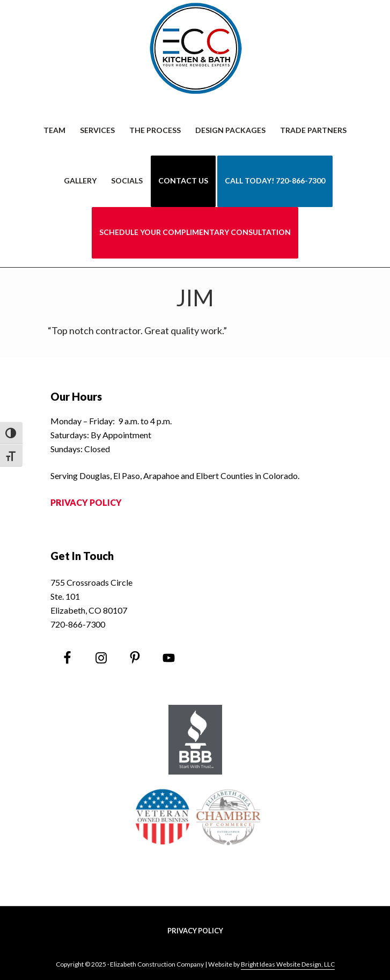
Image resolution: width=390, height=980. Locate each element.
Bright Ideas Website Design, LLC (288, 964)
